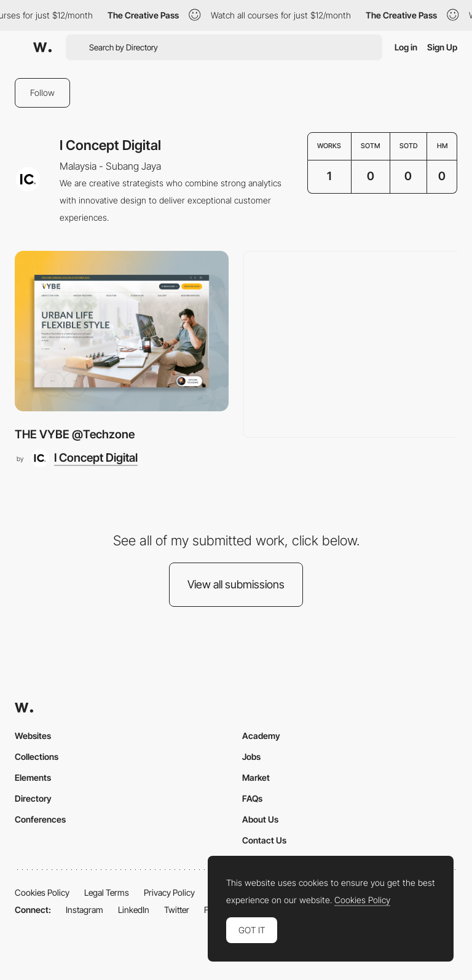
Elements (33, 777)
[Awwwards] (42, 47)
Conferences (40, 819)
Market (256, 777)
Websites (33, 736)
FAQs (252, 798)
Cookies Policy (42, 892)
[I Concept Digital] (84, 458)
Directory (33, 798)
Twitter (177, 910)
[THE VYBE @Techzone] (122, 331)
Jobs (251, 757)
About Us (260, 819)
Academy (261, 736)
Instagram (85, 910)
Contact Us (264, 840)
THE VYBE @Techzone (75, 434)
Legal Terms (107, 892)
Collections (37, 757)
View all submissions (236, 584)
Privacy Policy (169, 892)
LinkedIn (134, 910)
